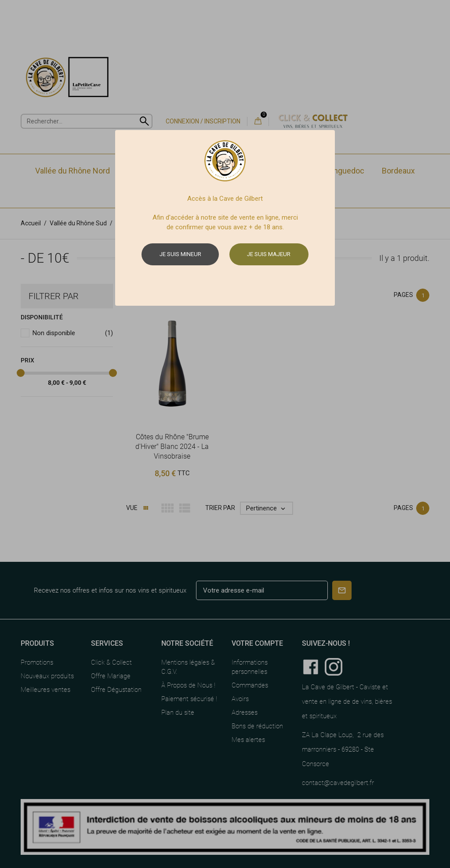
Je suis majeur (269, 254)
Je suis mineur (180, 254)
